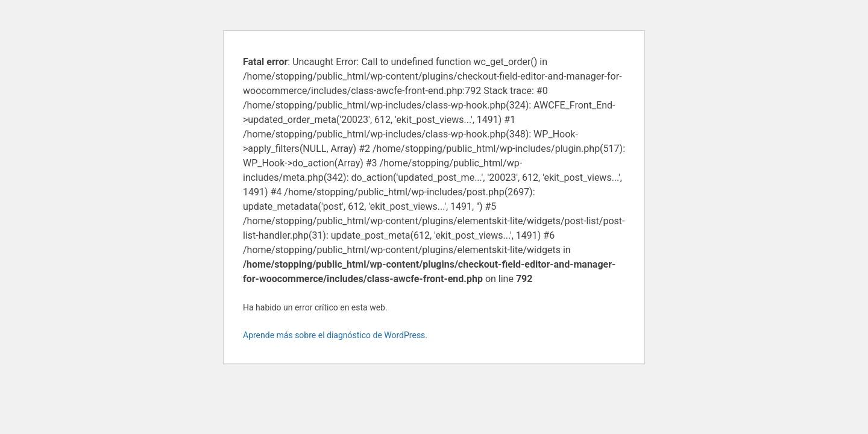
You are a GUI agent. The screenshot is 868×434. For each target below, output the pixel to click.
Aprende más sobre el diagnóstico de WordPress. (335, 335)
